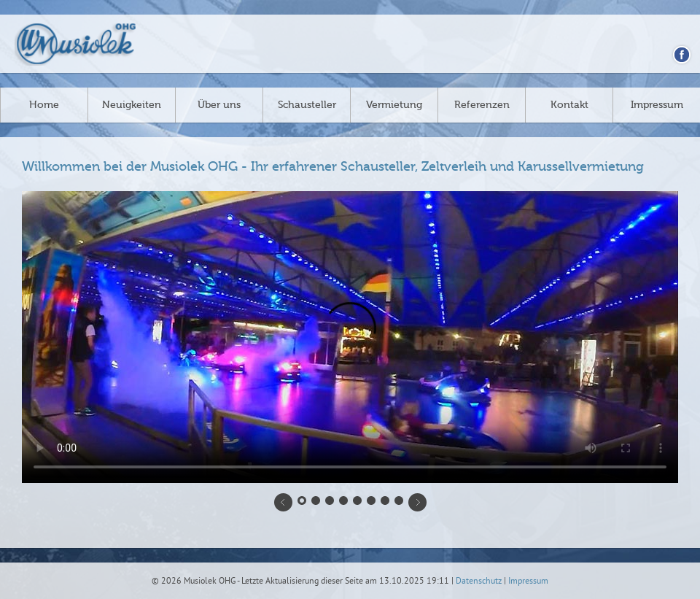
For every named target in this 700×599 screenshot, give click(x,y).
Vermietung (394, 105)
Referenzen (482, 105)
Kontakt (569, 105)
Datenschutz (479, 582)
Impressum (657, 105)
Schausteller (307, 105)
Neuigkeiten (132, 105)
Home (44, 105)
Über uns (219, 105)
